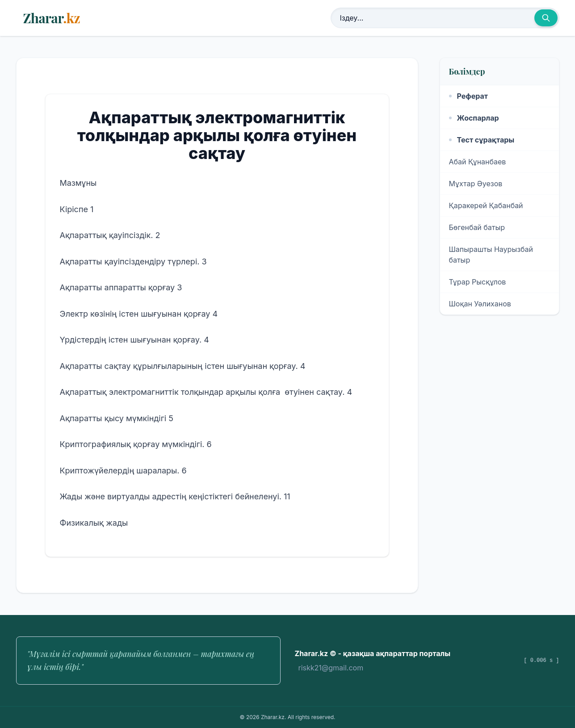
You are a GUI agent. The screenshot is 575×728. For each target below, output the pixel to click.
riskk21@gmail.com (331, 668)
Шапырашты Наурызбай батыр (491, 255)
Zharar (52, 18)
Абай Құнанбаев (478, 162)
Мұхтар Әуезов (476, 184)
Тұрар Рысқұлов (478, 282)
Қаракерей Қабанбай (486, 205)
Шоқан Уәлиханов (480, 304)
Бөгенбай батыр (477, 227)
